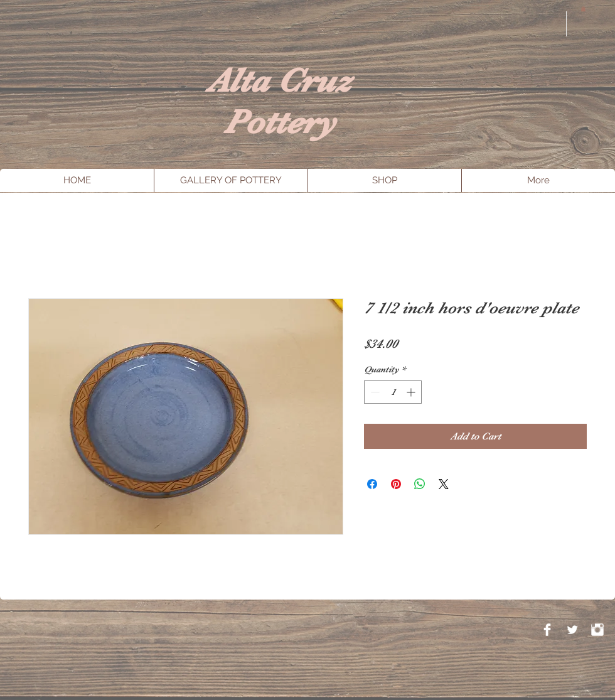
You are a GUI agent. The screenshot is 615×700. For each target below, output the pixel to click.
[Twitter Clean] (572, 630)
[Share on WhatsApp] (420, 484)
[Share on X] (444, 484)
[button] (583, 9)
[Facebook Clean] (547, 630)
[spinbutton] (393, 392)
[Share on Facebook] (372, 484)
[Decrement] (374, 392)
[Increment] (412, 392)
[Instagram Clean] (597, 630)
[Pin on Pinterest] (396, 484)
